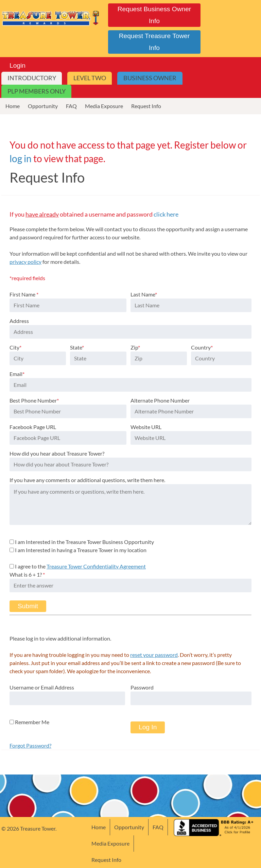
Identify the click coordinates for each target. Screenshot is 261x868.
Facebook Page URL (33, 427)
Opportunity (43, 106)
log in (21, 158)
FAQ (71, 106)
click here (166, 214)
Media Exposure (104, 106)
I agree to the (80, 566)
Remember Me (29, 722)
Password (142, 687)
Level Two (90, 78)
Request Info (146, 106)
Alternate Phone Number (160, 400)
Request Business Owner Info (154, 15)
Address (19, 321)
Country (202, 347)
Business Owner (150, 78)
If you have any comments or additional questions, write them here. (87, 480)
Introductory (32, 78)
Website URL (146, 427)
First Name (24, 294)
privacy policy (25, 262)
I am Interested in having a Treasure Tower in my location (81, 550)
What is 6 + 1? (27, 574)
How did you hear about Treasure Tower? (57, 453)
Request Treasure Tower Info (154, 42)
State (77, 347)
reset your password (154, 655)
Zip (135, 347)
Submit (28, 606)
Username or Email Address (42, 687)
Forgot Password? (30, 745)
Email (17, 374)
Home (13, 106)
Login (18, 65)
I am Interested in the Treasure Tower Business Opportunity (84, 542)
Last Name (144, 294)
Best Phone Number (34, 400)
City (15, 347)
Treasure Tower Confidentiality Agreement (96, 566)
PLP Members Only (37, 91)
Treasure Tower (51, 18)
